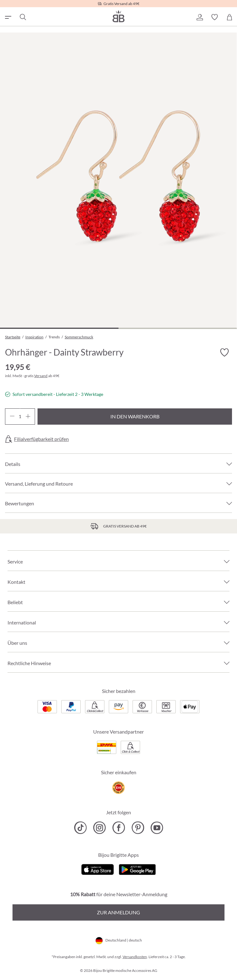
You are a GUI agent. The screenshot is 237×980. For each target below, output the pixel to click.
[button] (199, 17)
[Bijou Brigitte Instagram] (100, 828)
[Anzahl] (20, 417)
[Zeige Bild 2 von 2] (178, 328)
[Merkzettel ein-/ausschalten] (224, 353)
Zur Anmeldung (119, 912)
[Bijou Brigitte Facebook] (119, 828)
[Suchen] (23, 17)
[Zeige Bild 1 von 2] (59, 328)
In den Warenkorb (135, 416)
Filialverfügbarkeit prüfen (41, 439)
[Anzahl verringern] (12, 417)
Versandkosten (135, 957)
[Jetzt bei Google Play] (137, 869)
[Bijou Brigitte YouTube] (157, 828)
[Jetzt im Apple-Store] (98, 869)
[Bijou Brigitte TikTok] (81, 828)
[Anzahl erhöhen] (28, 417)
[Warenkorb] (229, 17)
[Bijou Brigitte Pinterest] (138, 828)
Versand (41, 376)
